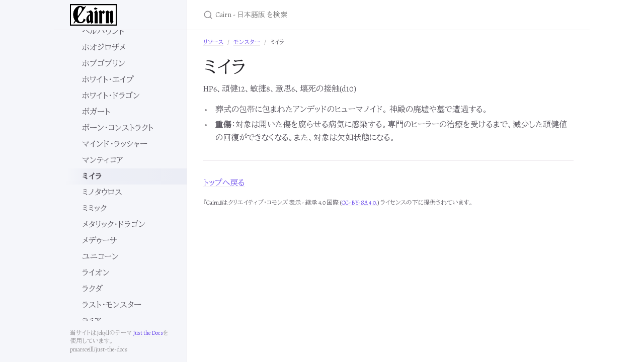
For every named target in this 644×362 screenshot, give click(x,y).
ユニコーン (100, 257)
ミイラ (92, 176)
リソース (213, 42)
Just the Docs (148, 333)
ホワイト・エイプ (108, 80)
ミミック (94, 209)
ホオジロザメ (104, 48)
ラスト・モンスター (112, 305)
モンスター (247, 42)
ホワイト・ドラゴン (111, 96)
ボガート (96, 112)
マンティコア (103, 160)
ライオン (96, 273)
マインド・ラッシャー (115, 144)
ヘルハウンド (104, 32)
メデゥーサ (100, 241)
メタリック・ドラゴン (114, 225)
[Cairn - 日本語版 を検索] (322, 15)
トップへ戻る (224, 183)
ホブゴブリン (104, 64)
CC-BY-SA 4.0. (359, 203)
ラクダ (92, 289)
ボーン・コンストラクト (118, 128)
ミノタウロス (102, 193)
